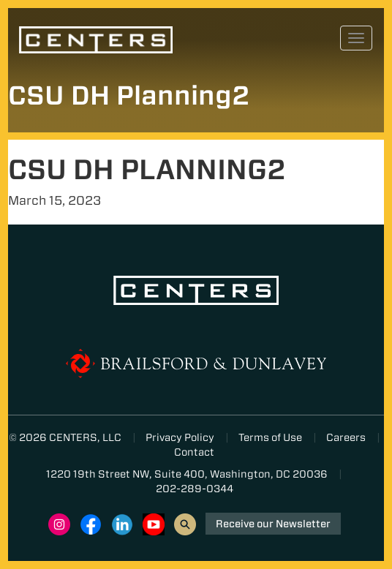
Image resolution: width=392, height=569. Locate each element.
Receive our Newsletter (273, 524)
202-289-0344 (195, 489)
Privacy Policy (180, 437)
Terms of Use (270, 437)
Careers (346, 437)
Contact (194, 452)
